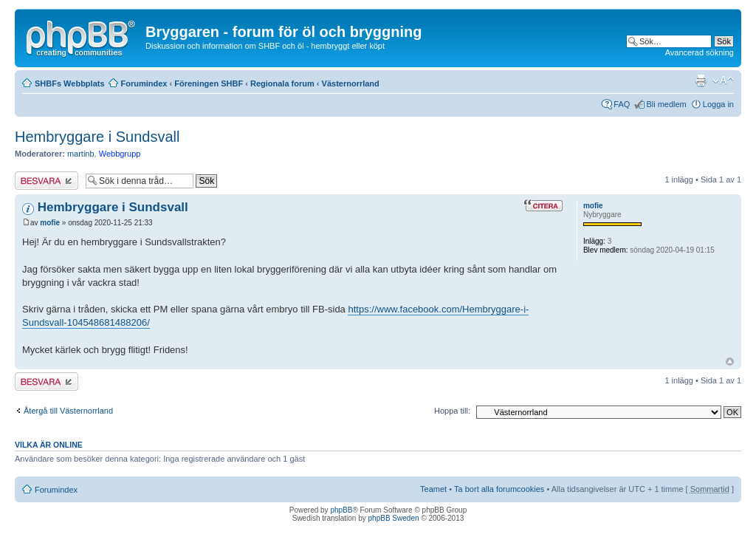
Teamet (433, 489)
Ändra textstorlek (723, 81)
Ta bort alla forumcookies (499, 489)
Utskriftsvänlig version (701, 81)
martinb (81, 154)
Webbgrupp (120, 154)
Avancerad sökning (700, 52)
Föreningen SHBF (209, 83)
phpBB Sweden (394, 518)
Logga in (718, 104)
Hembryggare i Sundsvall (97, 137)
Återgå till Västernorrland (68, 411)
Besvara (47, 181)
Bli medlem (666, 104)
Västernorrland (351, 83)
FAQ (622, 104)
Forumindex (144, 83)
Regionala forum (282, 83)
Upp (730, 362)
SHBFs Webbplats (70, 83)
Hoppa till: (452, 411)
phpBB (341, 510)
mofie (50, 223)
